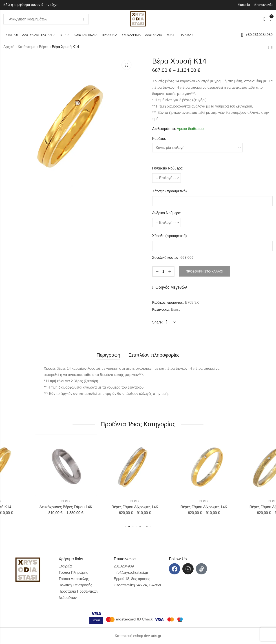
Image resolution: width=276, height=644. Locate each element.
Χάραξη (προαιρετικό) (170, 191)
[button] (126, 526)
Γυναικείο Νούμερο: (168, 168)
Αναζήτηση (83, 19)
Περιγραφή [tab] (108, 355)
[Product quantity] (163, 271)
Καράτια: (159, 139)
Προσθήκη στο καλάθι (204, 271)
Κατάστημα (27, 47)
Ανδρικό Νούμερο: (167, 213)
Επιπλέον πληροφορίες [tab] (154, 355)
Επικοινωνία (264, 5)
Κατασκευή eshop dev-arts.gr (138, 636)
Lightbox (126, 65)
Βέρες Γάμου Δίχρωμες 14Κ (172, 507)
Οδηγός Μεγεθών (171, 287)
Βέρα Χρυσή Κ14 (34, 507)
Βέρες (44, 47)
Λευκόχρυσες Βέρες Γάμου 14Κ (104, 507)
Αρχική (9, 47)
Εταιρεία (244, 5)
